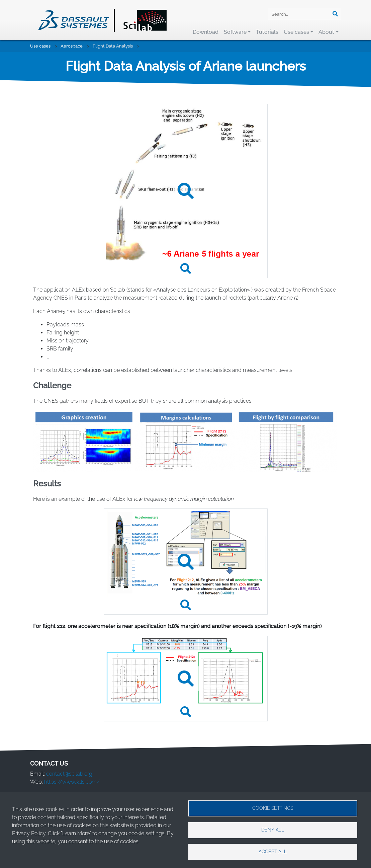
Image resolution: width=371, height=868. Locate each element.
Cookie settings (273, 808)
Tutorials (267, 32)
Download (206, 32)
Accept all (273, 852)
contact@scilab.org (69, 774)
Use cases (296, 32)
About (326, 32)
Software (235, 32)
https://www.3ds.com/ (72, 782)
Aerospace (72, 46)
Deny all (273, 830)
